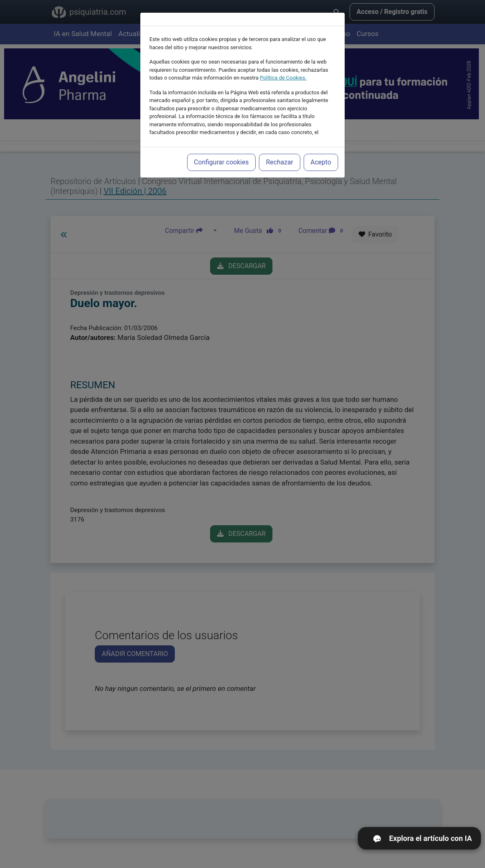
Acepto (321, 162)
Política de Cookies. (283, 78)
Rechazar (279, 162)
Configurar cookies (222, 162)
